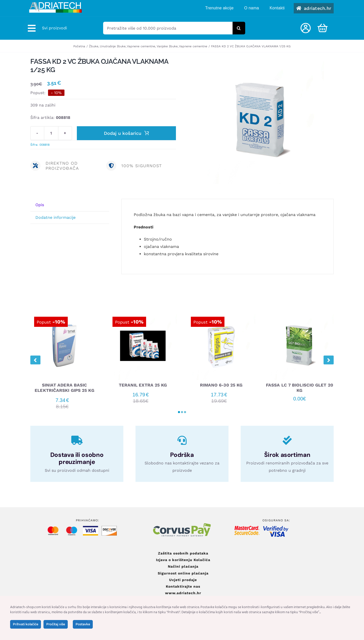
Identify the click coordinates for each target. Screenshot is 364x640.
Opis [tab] (40, 205)
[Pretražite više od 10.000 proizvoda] (168, 28)
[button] (179, 412)
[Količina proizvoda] (51, 133)
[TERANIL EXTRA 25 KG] (143, 314)
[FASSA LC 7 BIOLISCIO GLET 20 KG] (300, 314)
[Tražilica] (239, 28)
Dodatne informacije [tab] (55, 217)
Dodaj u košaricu (127, 133)
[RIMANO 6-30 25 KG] (221, 314)
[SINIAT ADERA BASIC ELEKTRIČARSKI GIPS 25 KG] (64, 314)
